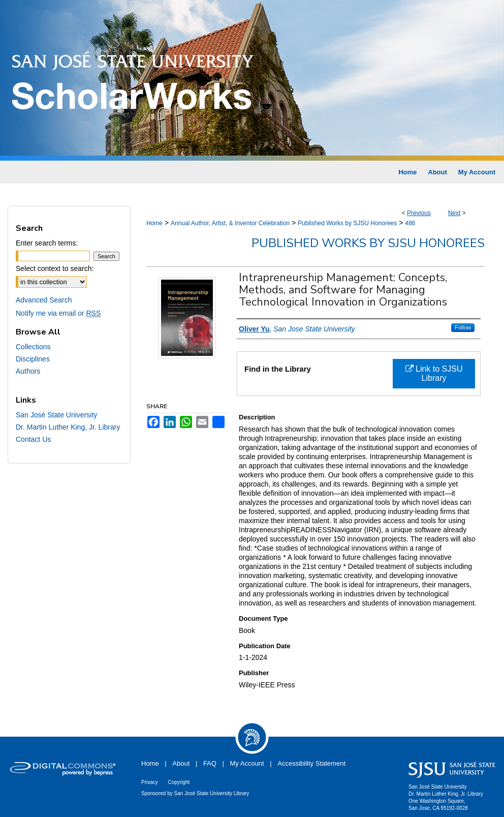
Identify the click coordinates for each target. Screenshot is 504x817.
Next (454, 213)
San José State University (56, 415)
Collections (33, 347)
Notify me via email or (58, 313)
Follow (463, 327)
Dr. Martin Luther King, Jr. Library (68, 427)
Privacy (150, 782)
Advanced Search (44, 300)
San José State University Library (212, 793)
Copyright (179, 782)
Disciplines (33, 359)
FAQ (210, 763)
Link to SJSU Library (434, 373)
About (181, 763)
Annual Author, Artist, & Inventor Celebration (230, 223)
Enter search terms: (47, 243)
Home (154, 223)
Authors (28, 371)
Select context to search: (55, 268)
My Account (247, 763)
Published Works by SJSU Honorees (347, 223)
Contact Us (33, 439)
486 (410, 223)
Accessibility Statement (311, 763)
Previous (419, 213)
